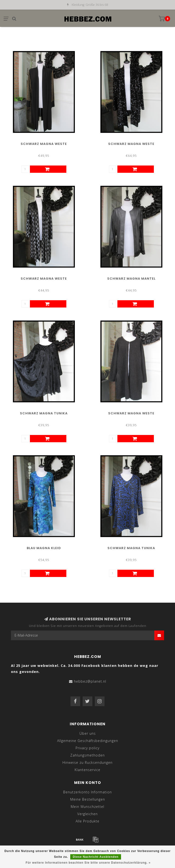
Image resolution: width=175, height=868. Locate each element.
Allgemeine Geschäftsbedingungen (88, 741)
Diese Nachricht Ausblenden (96, 857)
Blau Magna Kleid (44, 548)
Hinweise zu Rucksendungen (87, 762)
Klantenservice (87, 770)
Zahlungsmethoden (87, 755)
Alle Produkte (87, 821)
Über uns (88, 733)
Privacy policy (87, 748)
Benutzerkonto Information (87, 792)
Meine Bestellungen (88, 799)
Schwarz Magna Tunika (44, 413)
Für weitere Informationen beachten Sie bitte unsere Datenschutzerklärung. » (88, 863)
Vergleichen (87, 814)
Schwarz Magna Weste (44, 144)
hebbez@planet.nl (90, 681)
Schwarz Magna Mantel (131, 279)
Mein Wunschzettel (87, 807)
